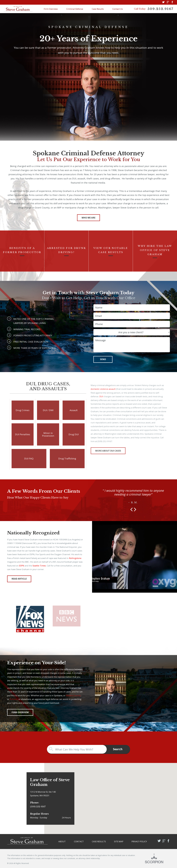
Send (103, 359)
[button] (132, 510)
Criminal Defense (75, 9)
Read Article (19, 579)
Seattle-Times (39, 566)
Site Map (119, 841)
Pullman (14, 699)
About (62, 841)
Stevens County (73, 695)
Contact (79, 841)
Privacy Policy (139, 841)
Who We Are (88, 218)
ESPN (22, 566)
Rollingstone (75, 558)
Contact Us (118, 9)
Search (118, 749)
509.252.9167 (160, 9)
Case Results (98, 9)
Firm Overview (51, 9)
